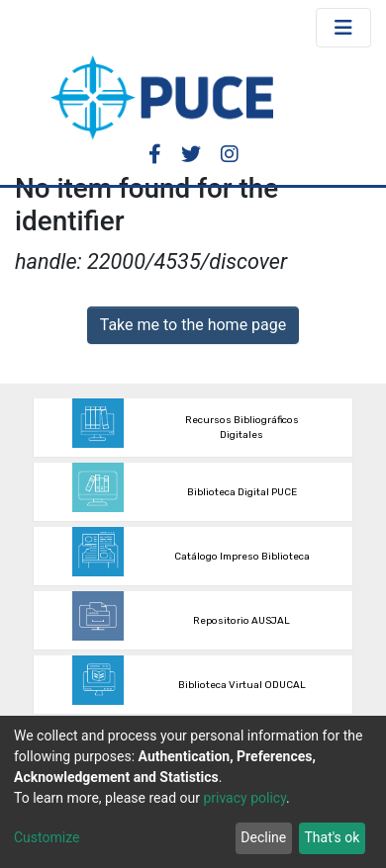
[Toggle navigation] (343, 28)
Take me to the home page (193, 325)
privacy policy (244, 798)
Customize (47, 837)
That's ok (332, 837)
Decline (263, 837)
